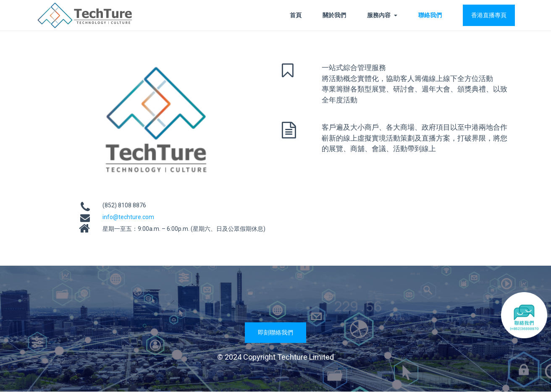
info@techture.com (128, 217)
